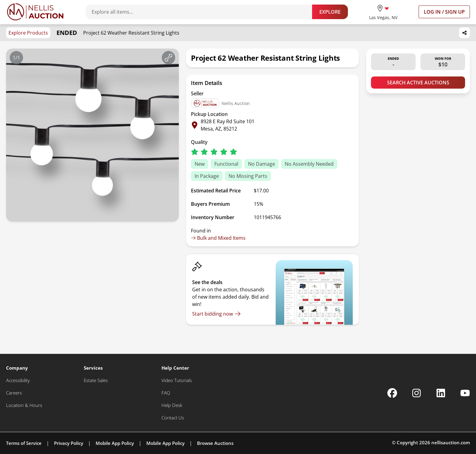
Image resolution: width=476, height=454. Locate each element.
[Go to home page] (35, 12)
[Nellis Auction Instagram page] (416, 393)
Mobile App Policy (115, 443)
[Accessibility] (18, 380)
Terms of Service (24, 443)
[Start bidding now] (216, 314)
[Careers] (14, 393)
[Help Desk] (172, 405)
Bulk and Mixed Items (218, 238)
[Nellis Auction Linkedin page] (441, 393)
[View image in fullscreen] (168, 58)
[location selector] (383, 12)
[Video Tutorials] (177, 380)
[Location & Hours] (24, 405)
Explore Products (28, 33)
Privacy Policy (69, 443)
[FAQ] (166, 393)
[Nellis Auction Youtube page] (465, 393)
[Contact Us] (173, 418)
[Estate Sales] (96, 380)
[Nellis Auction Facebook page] (392, 393)
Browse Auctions (215, 443)
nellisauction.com (451, 442)
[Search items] (202, 12)
